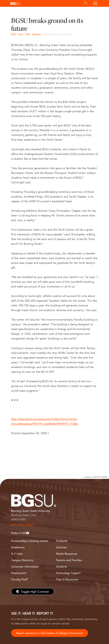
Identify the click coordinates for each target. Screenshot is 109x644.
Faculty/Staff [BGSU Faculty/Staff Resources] (19, 579)
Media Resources (67, 554)
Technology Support (68, 573)
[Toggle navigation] (95, 3)
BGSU (14, 34)
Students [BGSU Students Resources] (62, 566)
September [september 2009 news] (37, 34)
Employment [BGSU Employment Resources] (19, 573)
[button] (45, 3)
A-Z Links (17, 554)
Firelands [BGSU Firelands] (62, 541)
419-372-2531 (22, 525)
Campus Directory (22, 560)
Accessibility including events (30, 541)
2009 (28, 34)
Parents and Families (69, 560)
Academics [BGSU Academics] (18, 547)
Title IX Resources (67, 579)
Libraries (61, 547)
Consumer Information (25, 566)
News (21, 34)
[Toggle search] (85, 3)
